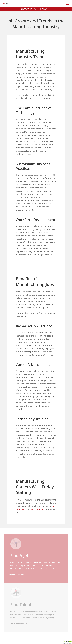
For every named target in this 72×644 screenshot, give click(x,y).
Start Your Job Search (17, 575)
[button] (68, 642)
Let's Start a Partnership (18, 624)
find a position (37, 509)
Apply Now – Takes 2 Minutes (36, 9)
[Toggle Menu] (68, 4)
